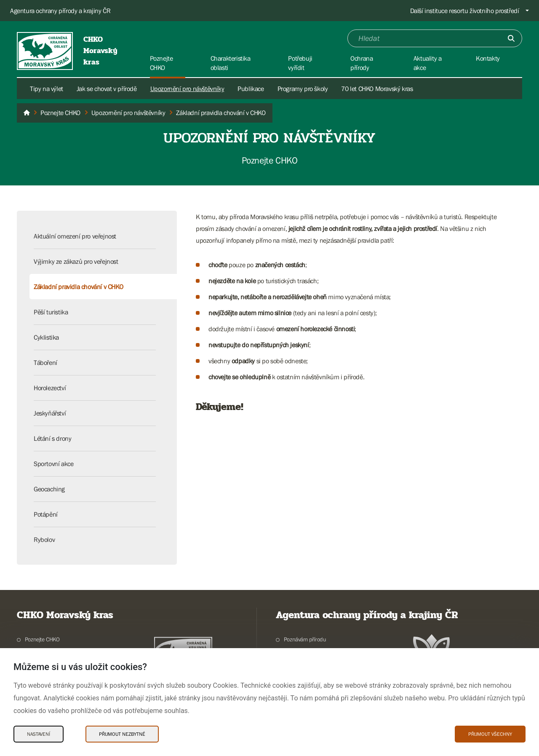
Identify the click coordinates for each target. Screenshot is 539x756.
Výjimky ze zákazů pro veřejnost (76, 261)
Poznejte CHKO (42, 639)
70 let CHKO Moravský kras (377, 88)
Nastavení (39, 734)
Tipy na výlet (47, 88)
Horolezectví (50, 388)
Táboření (45, 362)
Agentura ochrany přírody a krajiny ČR (60, 11)
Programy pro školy (303, 88)
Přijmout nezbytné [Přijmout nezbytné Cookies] (122, 734)
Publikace (251, 88)
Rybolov (44, 539)
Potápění (46, 514)
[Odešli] (511, 38)
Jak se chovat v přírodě (107, 88)
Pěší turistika (51, 312)
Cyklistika (46, 337)
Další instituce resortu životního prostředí (465, 11)
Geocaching (49, 489)
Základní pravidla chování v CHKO (78, 287)
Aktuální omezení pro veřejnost (75, 236)
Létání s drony (52, 438)
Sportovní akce (53, 464)
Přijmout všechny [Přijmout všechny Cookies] (490, 734)
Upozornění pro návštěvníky (187, 88)
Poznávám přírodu (305, 639)
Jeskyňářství (50, 413)
